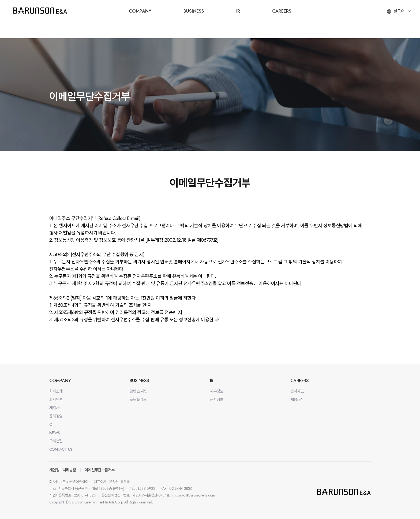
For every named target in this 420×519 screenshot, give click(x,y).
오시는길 (56, 441)
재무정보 (217, 391)
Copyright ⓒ (59, 502)
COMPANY (140, 11)
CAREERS (282, 11)
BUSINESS (194, 11)
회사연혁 (56, 399)
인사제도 (297, 391)
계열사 (54, 408)
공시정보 (217, 399)
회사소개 (56, 391)
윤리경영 (56, 416)
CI (51, 424)
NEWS (55, 433)
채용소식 (297, 399)
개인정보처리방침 (63, 470)
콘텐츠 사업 (139, 391)
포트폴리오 (138, 399)
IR (238, 11)
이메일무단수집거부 (100, 470)
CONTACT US (61, 449)
